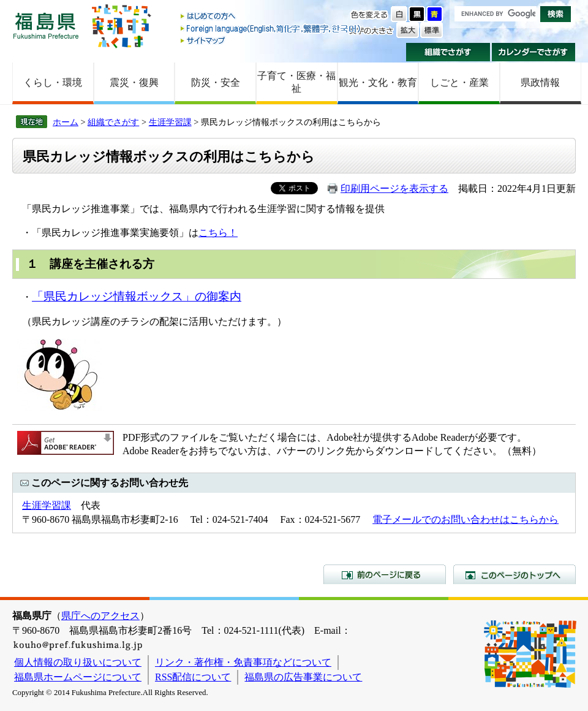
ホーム (66, 122)
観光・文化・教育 (378, 82)
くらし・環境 (53, 82)
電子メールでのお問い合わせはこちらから (466, 519)
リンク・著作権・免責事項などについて (243, 662)
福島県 (46, 25)
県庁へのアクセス (100, 616)
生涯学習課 (170, 122)
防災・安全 (216, 82)
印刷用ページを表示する (394, 188)
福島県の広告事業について (303, 677)
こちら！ (218, 233)
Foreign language (271, 29)
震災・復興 (134, 82)
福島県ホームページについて (78, 677)
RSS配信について (193, 677)
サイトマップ (271, 40)
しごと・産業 (459, 82)
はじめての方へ (271, 17)
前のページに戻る (385, 574)
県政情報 (540, 82)
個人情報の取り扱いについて (78, 662)
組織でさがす (448, 52)
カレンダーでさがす (534, 52)
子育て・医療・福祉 (296, 82)
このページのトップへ (514, 574)
